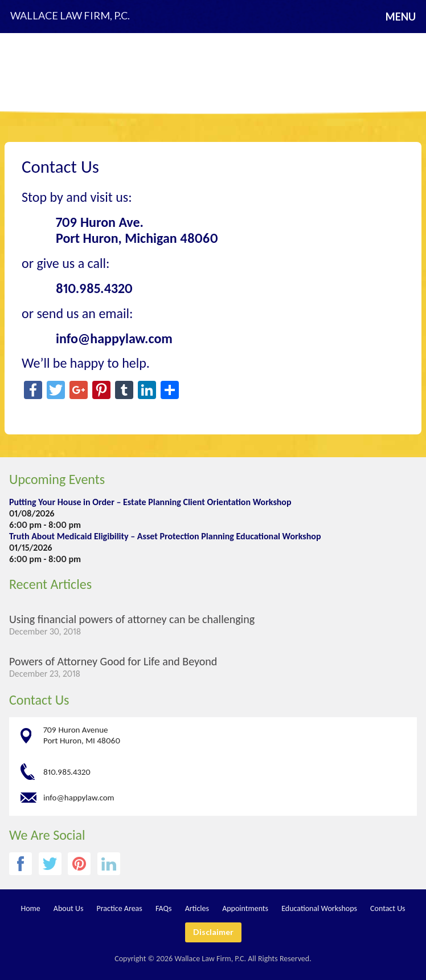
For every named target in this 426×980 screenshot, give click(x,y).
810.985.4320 (94, 288)
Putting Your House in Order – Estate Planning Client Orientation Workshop (150, 502)
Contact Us (39, 700)
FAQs (164, 908)
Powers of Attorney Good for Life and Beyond (113, 661)
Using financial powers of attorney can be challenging (132, 619)
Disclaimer (213, 932)
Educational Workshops (319, 908)
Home (30, 908)
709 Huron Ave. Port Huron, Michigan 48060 (137, 230)
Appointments (245, 908)
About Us (69, 908)
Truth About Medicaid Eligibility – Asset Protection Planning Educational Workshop (165, 536)
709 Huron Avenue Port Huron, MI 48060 (82, 735)
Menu (401, 17)
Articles (197, 908)
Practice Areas (120, 908)
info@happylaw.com (79, 798)
